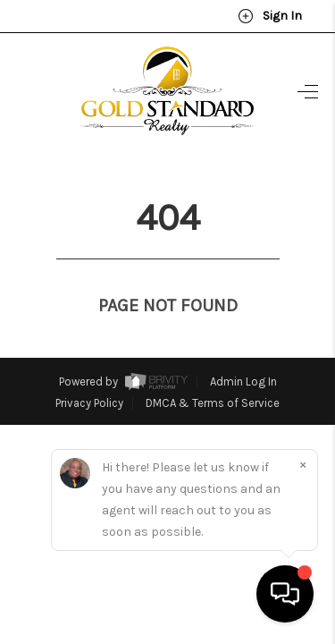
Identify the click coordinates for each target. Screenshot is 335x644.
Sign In (270, 16)
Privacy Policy (89, 370)
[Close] (303, 464)
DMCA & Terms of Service (213, 370)
